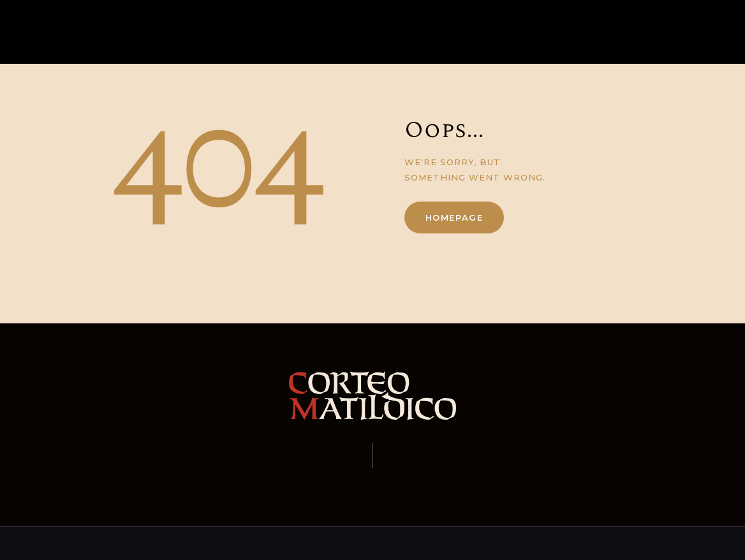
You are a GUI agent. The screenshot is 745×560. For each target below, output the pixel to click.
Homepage (454, 217)
